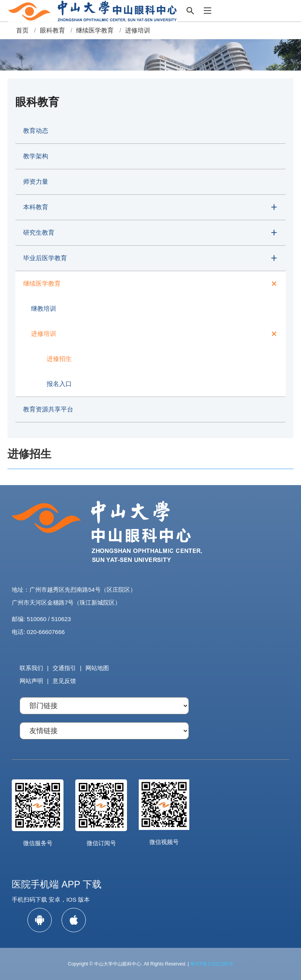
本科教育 (36, 207)
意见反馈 (64, 681)
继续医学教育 (95, 30)
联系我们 (31, 668)
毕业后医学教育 (45, 258)
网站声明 (31, 681)
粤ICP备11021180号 (211, 964)
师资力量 (36, 182)
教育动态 (36, 131)
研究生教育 (39, 233)
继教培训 (44, 309)
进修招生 (59, 359)
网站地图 (97, 668)
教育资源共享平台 (48, 409)
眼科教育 (53, 30)
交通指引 (64, 668)
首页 (22, 30)
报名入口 (59, 384)
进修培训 (138, 30)
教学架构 (36, 156)
